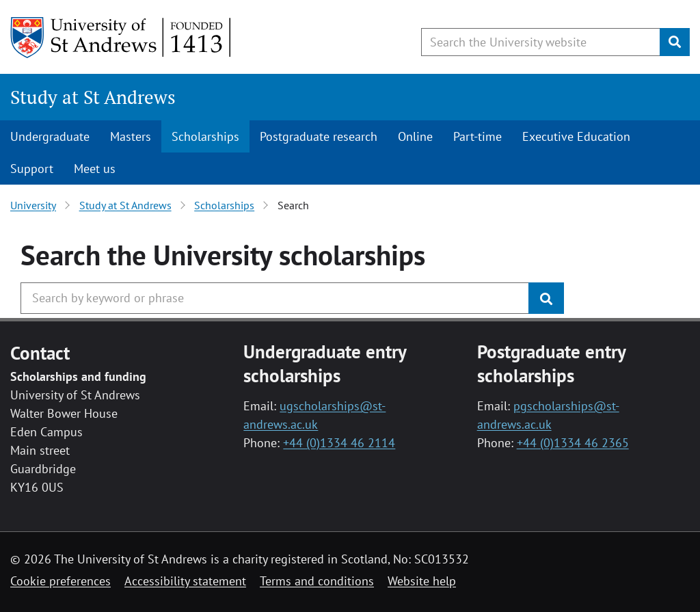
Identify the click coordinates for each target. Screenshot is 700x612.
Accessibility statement (185, 581)
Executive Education (576, 136)
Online (415, 136)
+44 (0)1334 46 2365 (573, 443)
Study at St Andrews (93, 97)
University (33, 205)
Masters (131, 136)
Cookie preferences (60, 581)
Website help (422, 581)
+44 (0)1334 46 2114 (339, 443)
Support (32, 169)
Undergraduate (50, 136)
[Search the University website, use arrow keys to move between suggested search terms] (541, 42)
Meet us (95, 169)
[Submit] (675, 42)
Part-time (477, 136)
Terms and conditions (317, 581)
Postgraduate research (319, 136)
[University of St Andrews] (121, 38)
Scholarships (205, 136)
